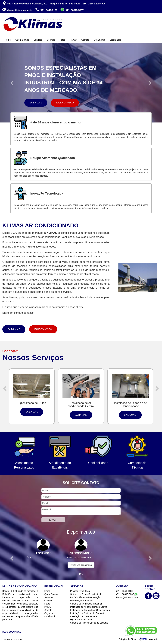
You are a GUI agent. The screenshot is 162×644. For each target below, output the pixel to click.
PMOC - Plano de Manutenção (85, 597)
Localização (115, 40)
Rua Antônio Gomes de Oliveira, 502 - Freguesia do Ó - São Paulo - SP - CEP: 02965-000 (54, 3)
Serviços (38, 40)
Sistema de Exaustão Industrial (86, 594)
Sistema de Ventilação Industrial (86, 604)
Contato (85, 40)
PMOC (73, 40)
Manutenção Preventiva (82, 601)
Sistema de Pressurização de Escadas (89, 623)
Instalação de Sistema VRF (84, 616)
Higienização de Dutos (81, 620)
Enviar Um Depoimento (81, 565)
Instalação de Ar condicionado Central (89, 607)
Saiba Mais (36, 103)
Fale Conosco (65, 103)
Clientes (51, 40)
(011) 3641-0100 (46, 10)
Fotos (62, 40)
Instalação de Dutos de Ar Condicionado (90, 610)
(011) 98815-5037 (72, 10)
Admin (155, 639)
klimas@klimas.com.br (17, 10)
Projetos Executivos (80, 591)
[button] (12, 83)
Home (8, 40)
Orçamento (99, 40)
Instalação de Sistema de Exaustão (88, 613)
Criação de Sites (127, 639)
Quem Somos (22, 40)
